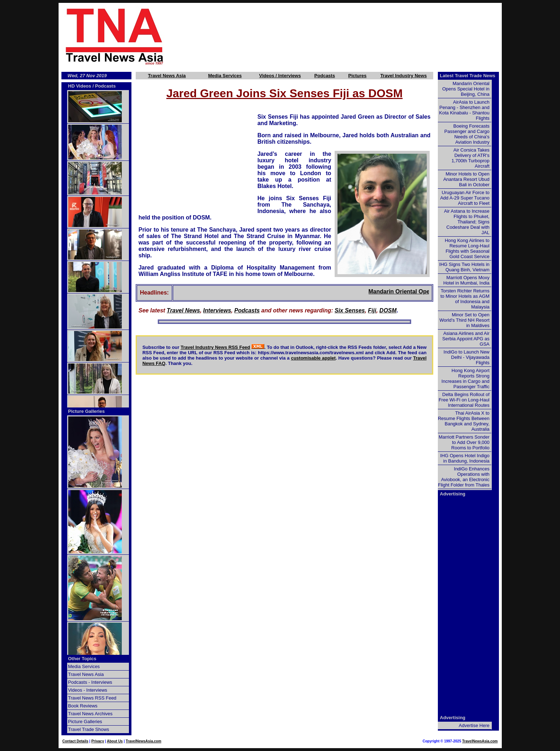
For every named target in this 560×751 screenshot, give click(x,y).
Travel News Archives (91, 714)
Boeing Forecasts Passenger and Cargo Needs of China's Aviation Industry (467, 134)
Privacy (98, 741)
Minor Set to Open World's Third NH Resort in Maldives (465, 320)
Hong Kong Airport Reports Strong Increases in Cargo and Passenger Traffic (465, 379)
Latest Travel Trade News (468, 76)
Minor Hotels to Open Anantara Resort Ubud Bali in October (466, 179)
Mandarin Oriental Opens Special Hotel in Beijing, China (466, 89)
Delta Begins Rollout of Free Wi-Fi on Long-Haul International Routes (464, 400)
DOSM (388, 310)
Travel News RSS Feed (92, 698)
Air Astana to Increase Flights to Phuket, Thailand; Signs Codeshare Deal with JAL (467, 222)
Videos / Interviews (280, 76)
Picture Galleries (87, 411)
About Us (115, 741)
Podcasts (325, 76)
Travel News (183, 310)
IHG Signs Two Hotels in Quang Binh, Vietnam (464, 267)
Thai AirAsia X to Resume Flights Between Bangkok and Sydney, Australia (464, 421)
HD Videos (80, 86)
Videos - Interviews (88, 690)
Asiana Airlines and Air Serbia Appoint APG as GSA (466, 339)
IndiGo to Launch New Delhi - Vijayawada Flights (467, 357)
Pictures (357, 76)
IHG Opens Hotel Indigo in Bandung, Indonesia (465, 458)
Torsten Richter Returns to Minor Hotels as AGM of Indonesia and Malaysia (465, 299)
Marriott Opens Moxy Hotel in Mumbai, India (466, 280)
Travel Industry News (404, 76)
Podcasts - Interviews (90, 682)
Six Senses (350, 310)
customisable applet (313, 358)
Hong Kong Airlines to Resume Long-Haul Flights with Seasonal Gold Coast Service (467, 248)
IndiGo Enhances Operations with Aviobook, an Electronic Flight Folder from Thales (464, 477)
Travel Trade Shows (89, 729)
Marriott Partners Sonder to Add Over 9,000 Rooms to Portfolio (464, 442)
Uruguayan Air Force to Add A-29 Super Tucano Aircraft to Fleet (465, 198)
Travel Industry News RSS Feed (216, 347)
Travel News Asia (167, 76)
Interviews (217, 310)
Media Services (225, 76)
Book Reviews (83, 706)
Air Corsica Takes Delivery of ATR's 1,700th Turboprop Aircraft (470, 158)
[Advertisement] (345, 36)
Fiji (372, 310)
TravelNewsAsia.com (144, 741)
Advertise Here (474, 725)
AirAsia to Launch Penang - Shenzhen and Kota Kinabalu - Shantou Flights (464, 110)
